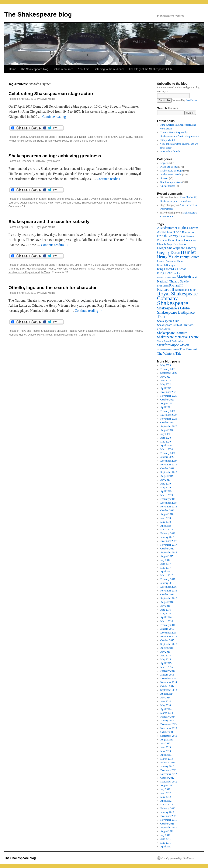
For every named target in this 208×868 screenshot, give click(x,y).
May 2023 (166, 365)
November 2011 (169, 820)
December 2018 (169, 503)
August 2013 (167, 740)
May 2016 (166, 614)
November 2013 (169, 728)
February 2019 (168, 499)
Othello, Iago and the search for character (53, 287)
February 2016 (168, 625)
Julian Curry (125, 137)
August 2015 (167, 648)
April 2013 (166, 755)
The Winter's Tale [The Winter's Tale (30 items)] (169, 353)
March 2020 (167, 449)
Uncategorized (168, 186)
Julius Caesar (101, 265)
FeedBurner (192, 100)
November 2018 (169, 507)
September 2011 (169, 827)
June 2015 (166, 656)
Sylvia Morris (48, 99)
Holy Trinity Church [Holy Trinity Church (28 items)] (186, 257)
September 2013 (169, 736)
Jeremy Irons (120, 199)
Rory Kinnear (44, 335)
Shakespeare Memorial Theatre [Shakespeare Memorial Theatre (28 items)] (178, 337)
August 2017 (167, 556)
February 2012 (168, 808)
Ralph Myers (55, 203)
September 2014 (169, 690)
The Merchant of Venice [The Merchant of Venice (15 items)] (168, 350)
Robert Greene (72, 203)
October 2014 (167, 686)
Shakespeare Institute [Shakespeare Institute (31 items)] (172, 333)
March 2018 (167, 530)
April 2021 (166, 407)
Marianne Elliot (17, 269)
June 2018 (166, 518)
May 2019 (166, 487)
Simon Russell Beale (56, 141)
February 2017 (168, 579)
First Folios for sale (170, 152)
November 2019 (169, 465)
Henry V (87, 265)
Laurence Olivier (18, 203)
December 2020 (169, 415)
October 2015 (167, 640)
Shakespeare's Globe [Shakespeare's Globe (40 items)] (173, 308)
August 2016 (167, 602)
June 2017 (166, 564)
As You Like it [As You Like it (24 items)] (166, 232)
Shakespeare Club (92, 203)
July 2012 (165, 789)
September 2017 (169, 552)
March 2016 (167, 621)
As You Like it (74, 265)
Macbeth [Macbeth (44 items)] (184, 277)
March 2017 (167, 575)
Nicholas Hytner (37, 203)
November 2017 (169, 545)
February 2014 (168, 717)
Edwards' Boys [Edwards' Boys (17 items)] (165, 244)
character (100, 331)
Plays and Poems (30, 331)
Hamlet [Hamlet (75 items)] (188, 252)
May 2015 (166, 659)
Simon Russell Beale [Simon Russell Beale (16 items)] (167, 341)
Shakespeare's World (171, 174)
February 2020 (168, 453)
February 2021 (168, 411)
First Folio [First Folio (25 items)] (179, 244)
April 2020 (166, 445)
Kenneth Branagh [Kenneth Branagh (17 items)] (166, 265)
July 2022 (165, 377)
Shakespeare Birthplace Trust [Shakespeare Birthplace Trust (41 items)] (176, 314)
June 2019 (166, 484)
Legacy (24, 137)
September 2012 (169, 782)
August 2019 (167, 476)
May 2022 (166, 384)
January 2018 (167, 537)
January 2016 (167, 629)
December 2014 (169, 678)
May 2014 (166, 705)
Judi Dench (135, 199)
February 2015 (168, 671)
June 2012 (166, 793)
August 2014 (167, 694)
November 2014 (169, 682)
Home (13, 69)
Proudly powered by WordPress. (178, 858)
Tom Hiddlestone (130, 203)
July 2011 (165, 835)
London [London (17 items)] (176, 273)
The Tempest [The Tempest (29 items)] (188, 349)
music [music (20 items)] (195, 277)
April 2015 (166, 663)
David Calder (82, 199)
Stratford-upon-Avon (171, 182)
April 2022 (166, 388)
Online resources (63, 69)
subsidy (119, 269)
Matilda (31, 269)
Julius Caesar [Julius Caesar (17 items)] (177, 261)
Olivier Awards (96, 269)
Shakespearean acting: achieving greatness (55, 156)
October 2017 (167, 549)
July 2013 (165, 743)
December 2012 (169, 770)
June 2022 (166, 381)
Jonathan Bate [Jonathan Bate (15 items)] (163, 261)
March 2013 (167, 759)
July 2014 (165, 698)
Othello (110, 269)
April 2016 (166, 617)
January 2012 (167, 812)
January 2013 (167, 766)
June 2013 (166, 747)
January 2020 (167, 457)
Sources (164, 178)
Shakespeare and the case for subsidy (49, 221)
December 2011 (169, 816)
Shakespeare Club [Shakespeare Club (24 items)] (168, 321)
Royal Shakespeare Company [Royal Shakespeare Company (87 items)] (177, 296)
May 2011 (166, 843)
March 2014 (167, 713)
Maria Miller (135, 265)
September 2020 (169, 426)
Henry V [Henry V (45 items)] (164, 257)
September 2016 (169, 598)
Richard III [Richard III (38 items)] (166, 289)
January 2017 (167, 583)
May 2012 (166, 797)
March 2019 (167, 495)
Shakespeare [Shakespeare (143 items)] (173, 303)
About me (84, 69)
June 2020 (166, 438)
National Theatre (46, 269)
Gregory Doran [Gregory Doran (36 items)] (169, 253)
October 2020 (167, 423)
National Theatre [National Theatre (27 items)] (168, 281)
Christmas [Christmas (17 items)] (162, 240)
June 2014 (166, 701)
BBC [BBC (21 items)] (179, 232)
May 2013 (166, 751)
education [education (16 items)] (191, 240)
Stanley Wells (112, 203)
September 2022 (169, 373)
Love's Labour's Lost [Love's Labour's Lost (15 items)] (167, 277)
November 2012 (169, 774)
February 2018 (168, 533)
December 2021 (169, 392)
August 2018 (167, 514)
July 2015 (165, 652)
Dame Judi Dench (76, 137)
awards (69, 199)
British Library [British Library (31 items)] (168, 236)
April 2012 (166, 801)
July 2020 (165, 434)
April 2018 (166, 526)
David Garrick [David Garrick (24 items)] (177, 240)
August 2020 (167, 430)
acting (60, 199)
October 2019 (167, 468)
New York (62, 269)
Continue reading (56, 117)
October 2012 (167, 778)
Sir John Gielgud (79, 141)
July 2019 (165, 480)
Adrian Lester (85, 331)
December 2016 (169, 587)
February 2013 (168, 763)
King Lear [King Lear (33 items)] (164, 273)
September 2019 (169, 472)
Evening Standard (101, 199)
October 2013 (167, 732)
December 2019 (169, 461)
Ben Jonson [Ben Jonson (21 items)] (189, 232)
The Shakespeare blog (38, 14)
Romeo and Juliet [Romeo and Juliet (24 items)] (186, 290)
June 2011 (166, 839)
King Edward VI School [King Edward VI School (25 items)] (172, 269)
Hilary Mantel (168, 140)
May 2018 (166, 522)
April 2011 (166, 847)
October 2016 (167, 594)
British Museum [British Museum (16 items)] (187, 236)
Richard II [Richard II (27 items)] (176, 285)
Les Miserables (119, 265)
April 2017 (166, 572)
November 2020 (169, 419)
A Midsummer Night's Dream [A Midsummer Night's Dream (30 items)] (178, 228)
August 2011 (167, 831)
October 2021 (167, 400)
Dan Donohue (114, 331)
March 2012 (167, 805)
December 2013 (169, 724)
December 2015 (169, 633)
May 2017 (166, 568)
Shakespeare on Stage (42, 137)
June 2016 (166, 610)
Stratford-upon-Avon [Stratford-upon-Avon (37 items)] (173, 345)
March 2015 (167, 667)
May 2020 (166, 442)
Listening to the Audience (109, 69)
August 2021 (167, 403)
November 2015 (169, 636)
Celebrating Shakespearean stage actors (51, 93)
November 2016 (169, 591)
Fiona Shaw (111, 137)
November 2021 (169, 396)
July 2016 (165, 606)
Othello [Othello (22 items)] (184, 282)
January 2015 (167, 675)
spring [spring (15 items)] (181, 341)
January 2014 (167, 721)
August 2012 (167, 785)
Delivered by (185, 100)
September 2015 (169, 644)
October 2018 (167, 510)
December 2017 (169, 541)
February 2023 (168, 369)
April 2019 (166, 491)
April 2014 (166, 709)
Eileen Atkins (95, 137)
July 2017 (165, 560)
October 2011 (167, 824)
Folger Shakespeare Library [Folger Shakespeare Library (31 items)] (177, 248)
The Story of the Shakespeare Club (150, 69)
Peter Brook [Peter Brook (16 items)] (163, 286)
